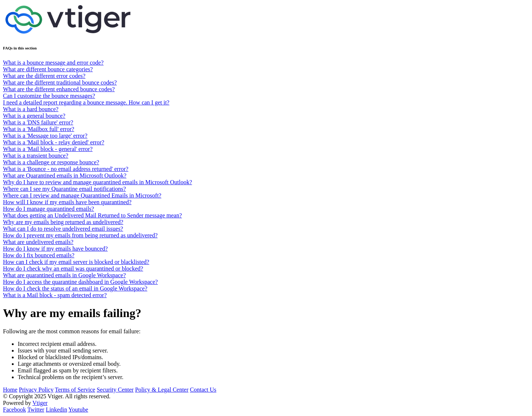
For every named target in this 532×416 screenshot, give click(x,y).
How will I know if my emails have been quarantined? (67, 202)
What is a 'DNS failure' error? (38, 122)
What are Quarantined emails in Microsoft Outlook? (65, 176)
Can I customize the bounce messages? (49, 96)
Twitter (36, 410)
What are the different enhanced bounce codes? (59, 89)
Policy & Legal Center (162, 390)
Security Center (115, 390)
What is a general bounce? (34, 116)
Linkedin (57, 410)
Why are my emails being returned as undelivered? (63, 222)
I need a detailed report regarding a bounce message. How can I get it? (86, 102)
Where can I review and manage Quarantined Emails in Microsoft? (82, 195)
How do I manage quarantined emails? (49, 209)
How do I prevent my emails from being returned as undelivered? (80, 235)
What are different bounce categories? (48, 69)
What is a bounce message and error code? (53, 63)
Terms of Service (75, 390)
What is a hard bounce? (31, 109)
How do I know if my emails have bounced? (55, 249)
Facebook (14, 410)
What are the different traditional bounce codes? (60, 82)
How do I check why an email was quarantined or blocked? (73, 269)
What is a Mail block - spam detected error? (55, 295)
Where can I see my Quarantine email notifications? (64, 189)
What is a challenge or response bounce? (51, 162)
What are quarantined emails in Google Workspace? (64, 275)
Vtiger (40, 403)
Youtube (78, 410)
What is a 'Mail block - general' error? (48, 149)
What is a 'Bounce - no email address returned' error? (66, 169)
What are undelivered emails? (38, 242)
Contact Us (203, 390)
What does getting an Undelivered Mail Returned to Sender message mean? (92, 215)
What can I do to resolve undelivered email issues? (63, 229)
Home (10, 390)
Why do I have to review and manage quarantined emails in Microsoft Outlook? (98, 182)
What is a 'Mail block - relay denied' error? (54, 142)
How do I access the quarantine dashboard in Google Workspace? (80, 282)
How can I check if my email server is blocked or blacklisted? (76, 262)
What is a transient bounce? (36, 156)
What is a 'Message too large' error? (45, 136)
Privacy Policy (36, 390)
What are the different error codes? (44, 76)
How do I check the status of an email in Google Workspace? (75, 288)
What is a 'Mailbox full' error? (39, 129)
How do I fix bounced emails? (39, 255)
